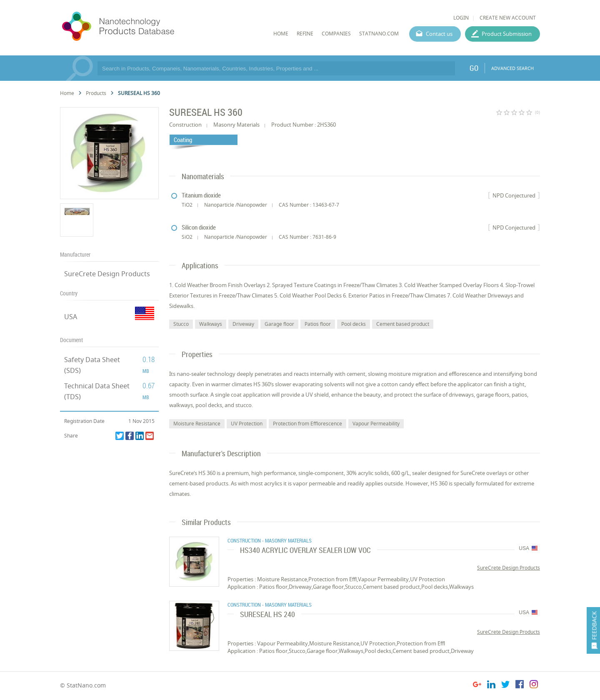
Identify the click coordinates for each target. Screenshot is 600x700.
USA (71, 317)
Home (67, 93)
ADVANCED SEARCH (512, 68)
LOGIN (461, 18)
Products (96, 93)
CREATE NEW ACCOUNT (508, 18)
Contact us (439, 34)
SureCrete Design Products (107, 274)
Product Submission (507, 34)
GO (474, 68)
